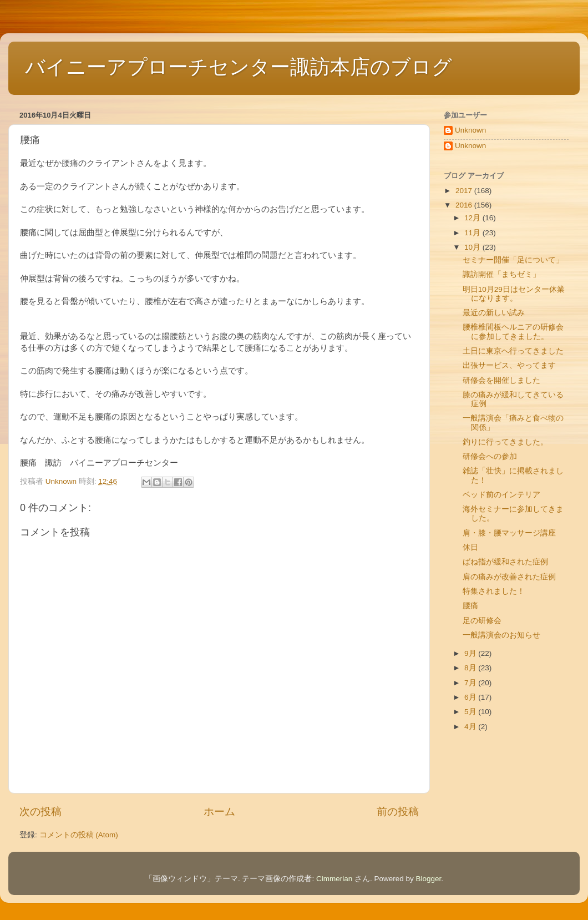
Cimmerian (334, 879)
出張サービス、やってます (509, 365)
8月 (471, 668)
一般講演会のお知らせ (501, 635)
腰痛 (470, 606)
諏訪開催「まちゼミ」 (501, 274)
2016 (465, 205)
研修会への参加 (490, 456)
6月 (471, 697)
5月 (471, 712)
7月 (471, 683)
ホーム (219, 812)
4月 (471, 727)
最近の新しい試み (494, 313)
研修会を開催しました (501, 380)
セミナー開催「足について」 (513, 260)
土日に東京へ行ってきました (513, 351)
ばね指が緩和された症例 (505, 562)
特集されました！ (494, 591)
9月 (471, 653)
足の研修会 (482, 621)
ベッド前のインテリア (501, 495)
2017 (465, 191)
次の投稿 (40, 812)
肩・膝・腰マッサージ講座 (509, 533)
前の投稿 (398, 812)
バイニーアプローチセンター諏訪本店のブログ (239, 67)
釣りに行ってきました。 (505, 442)
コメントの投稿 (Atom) (79, 835)
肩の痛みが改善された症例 (509, 577)
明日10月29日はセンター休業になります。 (514, 294)
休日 (470, 547)
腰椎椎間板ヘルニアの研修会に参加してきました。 (513, 332)
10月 (473, 247)
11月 (473, 233)
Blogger (429, 879)
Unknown (470, 130)
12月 (473, 218)
